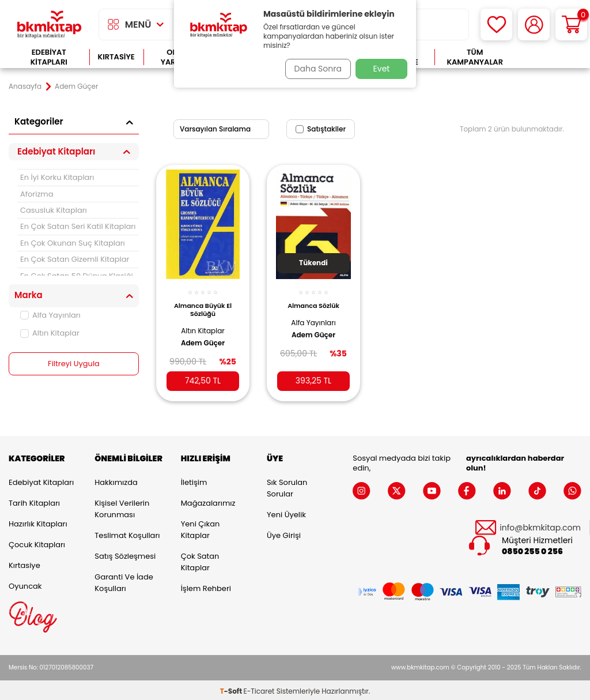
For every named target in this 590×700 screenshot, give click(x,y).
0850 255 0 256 (532, 549)
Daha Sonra (314, 69)
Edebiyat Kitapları (49, 57)
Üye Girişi (284, 533)
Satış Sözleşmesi (125, 554)
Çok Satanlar (548, 57)
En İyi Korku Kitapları (57, 177)
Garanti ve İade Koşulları (124, 580)
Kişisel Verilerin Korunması (122, 507)
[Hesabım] (534, 25)
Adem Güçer (203, 337)
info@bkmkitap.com (540, 525)
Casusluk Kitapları (54, 210)
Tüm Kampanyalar (475, 57)
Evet (382, 69)
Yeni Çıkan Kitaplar (201, 527)
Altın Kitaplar (50, 333)
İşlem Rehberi (206, 586)
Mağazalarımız (208, 501)
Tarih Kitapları (34, 501)
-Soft (232, 689)
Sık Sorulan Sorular (287, 486)
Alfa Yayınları (50, 315)
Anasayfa (25, 86)
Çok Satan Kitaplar (200, 560)
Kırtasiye (116, 57)
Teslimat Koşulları (127, 533)
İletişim (194, 480)
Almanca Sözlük (313, 299)
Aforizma (37, 194)
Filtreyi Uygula (74, 364)
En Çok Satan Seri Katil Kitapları (78, 226)
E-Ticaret (259, 689)
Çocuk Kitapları (37, 542)
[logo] (49, 25)
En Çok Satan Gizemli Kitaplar (75, 259)
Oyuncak (25, 584)
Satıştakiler (321, 129)
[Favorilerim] (496, 25)
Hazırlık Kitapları (38, 522)
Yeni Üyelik (286, 512)
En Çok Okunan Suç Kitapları (73, 243)
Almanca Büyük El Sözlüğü (203, 303)
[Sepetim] (571, 25)
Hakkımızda (116, 480)
